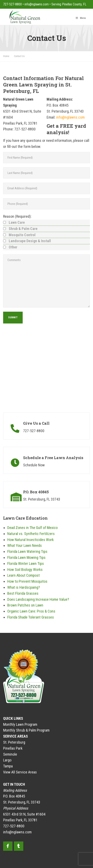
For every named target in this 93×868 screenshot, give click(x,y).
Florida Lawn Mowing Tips (26, 557)
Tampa (8, 766)
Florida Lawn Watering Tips (27, 551)
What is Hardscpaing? (24, 587)
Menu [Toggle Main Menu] (80, 18)
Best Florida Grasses (23, 593)
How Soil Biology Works (25, 570)
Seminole (10, 754)
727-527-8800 (12, 4)
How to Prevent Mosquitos (27, 581)
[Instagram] (19, 846)
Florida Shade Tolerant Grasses (31, 617)
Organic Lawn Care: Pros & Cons (31, 611)
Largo (7, 760)
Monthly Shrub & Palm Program (26, 730)
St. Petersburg (14, 742)
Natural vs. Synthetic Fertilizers (31, 534)
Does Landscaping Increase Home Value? (38, 599)
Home (6, 56)
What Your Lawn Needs (25, 545)
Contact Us (19, 56)
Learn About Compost (24, 575)
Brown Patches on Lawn (25, 605)
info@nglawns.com (37, 4)
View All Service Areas (20, 772)
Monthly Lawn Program (20, 724)
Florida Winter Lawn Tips (26, 563)
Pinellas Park (13, 748)
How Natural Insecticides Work (30, 540)
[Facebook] (8, 846)
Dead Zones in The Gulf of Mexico (32, 528)
